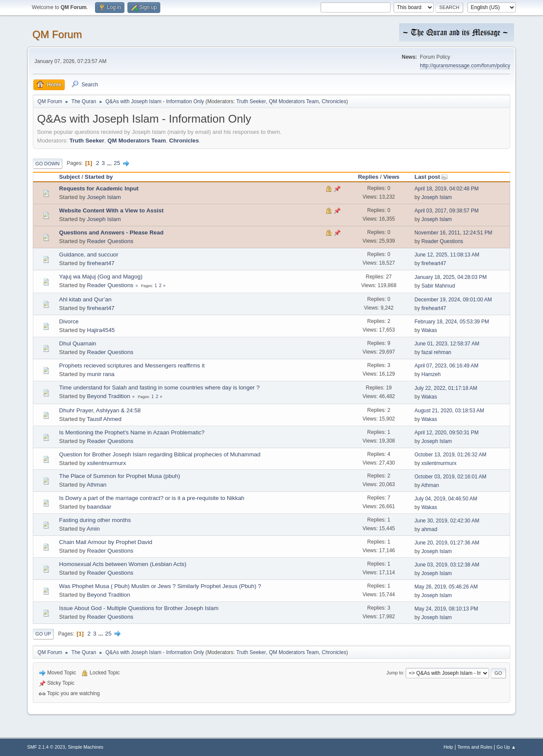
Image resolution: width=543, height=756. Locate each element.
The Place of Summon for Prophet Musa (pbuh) (120, 476)
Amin (93, 529)
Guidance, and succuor (89, 255)
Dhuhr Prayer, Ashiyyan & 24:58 (100, 410)
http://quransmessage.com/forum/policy (465, 66)
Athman (97, 485)
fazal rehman (436, 352)
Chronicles (334, 101)
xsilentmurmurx (106, 463)
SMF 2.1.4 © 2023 (46, 747)
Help (448, 747)
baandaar (99, 507)
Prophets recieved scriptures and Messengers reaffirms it (132, 365)
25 (117, 163)
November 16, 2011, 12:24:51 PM (453, 233)
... (110, 163)
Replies (368, 177)
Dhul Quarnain (78, 343)
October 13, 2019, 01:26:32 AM (450, 455)
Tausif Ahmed (104, 419)
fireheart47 (101, 263)
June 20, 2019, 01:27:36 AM (447, 543)
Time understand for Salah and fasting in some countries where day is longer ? (159, 387)
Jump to (395, 673)
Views (391, 177)
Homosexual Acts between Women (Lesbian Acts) (123, 564)
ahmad (429, 529)
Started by (99, 177)
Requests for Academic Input (99, 188)
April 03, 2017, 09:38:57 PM (446, 211)
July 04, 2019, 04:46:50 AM (446, 499)
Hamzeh (431, 374)
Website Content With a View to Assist (111, 210)
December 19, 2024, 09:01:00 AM (453, 300)
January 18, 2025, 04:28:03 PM (450, 277)
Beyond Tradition (108, 396)
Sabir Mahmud (438, 286)
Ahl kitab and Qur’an (85, 299)
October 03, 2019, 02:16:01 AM (450, 477)
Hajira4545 (101, 330)
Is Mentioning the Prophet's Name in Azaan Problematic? (132, 432)
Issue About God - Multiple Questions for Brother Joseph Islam (139, 608)
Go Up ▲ (506, 747)
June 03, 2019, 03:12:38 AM (447, 565)
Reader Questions (110, 241)
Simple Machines (86, 747)
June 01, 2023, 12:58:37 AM (447, 344)
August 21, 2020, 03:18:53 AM (449, 411)
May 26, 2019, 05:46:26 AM (446, 587)
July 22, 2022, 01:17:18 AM (446, 388)
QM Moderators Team (294, 101)
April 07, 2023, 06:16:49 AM (446, 366)
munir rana (101, 374)
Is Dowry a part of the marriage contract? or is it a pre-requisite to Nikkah (152, 498)
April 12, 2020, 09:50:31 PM (446, 433)
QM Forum (57, 34)
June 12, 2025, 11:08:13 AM (447, 255)
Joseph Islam (104, 197)
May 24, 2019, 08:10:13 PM (446, 609)
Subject (70, 177)
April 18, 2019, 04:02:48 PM (446, 189)
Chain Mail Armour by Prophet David (106, 542)
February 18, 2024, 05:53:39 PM (452, 322)
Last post (431, 177)
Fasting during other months (95, 520)
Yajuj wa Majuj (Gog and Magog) (101, 277)
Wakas (429, 330)
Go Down (48, 164)
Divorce (69, 321)
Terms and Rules (475, 747)
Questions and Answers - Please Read (111, 232)
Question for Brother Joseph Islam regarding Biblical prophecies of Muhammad (160, 454)
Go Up (43, 634)
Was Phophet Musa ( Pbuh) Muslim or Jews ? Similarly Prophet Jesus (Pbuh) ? (160, 586)
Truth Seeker (251, 101)
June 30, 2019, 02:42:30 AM (447, 521)
